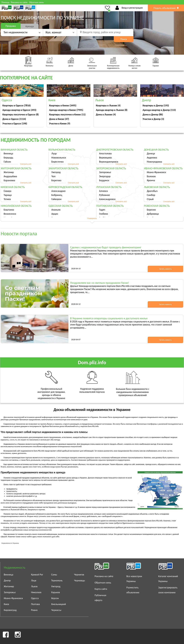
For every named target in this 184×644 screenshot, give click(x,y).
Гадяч (102, 210)
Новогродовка (154, 162)
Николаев (36, 592)
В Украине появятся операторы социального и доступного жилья (109, 318)
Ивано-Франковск (156, 172)
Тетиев (7, 199)
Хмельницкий (59, 604)
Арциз (55, 214)
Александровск (107, 199)
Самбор (151, 195)
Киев (6, 604)
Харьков (56, 592)
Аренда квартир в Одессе (19, 110)
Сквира (7, 191)
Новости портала (19, 234)
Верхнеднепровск (109, 162)
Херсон (55, 598)
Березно (151, 210)
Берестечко (57, 162)
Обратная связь (36, 2)
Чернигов (79, 575)
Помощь (5, 2)
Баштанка (9, 210)
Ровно (34, 610)
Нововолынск (59, 158)
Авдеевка (152, 158)
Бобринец (57, 195)
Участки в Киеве (60, 124)
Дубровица (153, 214)
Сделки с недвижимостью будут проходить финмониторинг (106, 247)
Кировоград (10, 610)
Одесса (35, 598)
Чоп (53, 176)
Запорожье (105, 172)
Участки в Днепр (153, 119)
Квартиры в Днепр (156, 105)
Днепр (7, 580)
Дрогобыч (152, 191)
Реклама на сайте (19, 2)
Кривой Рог (37, 575)
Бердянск (104, 180)
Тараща (8, 195)
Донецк (151, 154)
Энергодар (105, 176)
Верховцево (105, 158)
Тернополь (57, 580)
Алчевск (103, 191)
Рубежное (104, 195)
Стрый (150, 199)
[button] (60, 32)
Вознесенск (10, 214)
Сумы (54, 575)
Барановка (9, 180)
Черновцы (80, 580)
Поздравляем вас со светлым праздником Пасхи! (99, 283)
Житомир (9, 172)
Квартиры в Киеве (63, 105)
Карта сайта (101, 589)
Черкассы (56, 610)
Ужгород (56, 172)
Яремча (151, 180)
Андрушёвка (10, 176)
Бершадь (8, 158)
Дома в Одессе (14, 119)
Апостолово (105, 154)
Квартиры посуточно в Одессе (21, 114)
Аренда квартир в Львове (112, 110)
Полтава (35, 604)
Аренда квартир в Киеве (66, 110)
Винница (8, 154)
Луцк (54, 154)
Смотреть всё (26, 164)
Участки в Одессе (15, 124)
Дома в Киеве (59, 119)
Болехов (151, 176)
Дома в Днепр (153, 114)
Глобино (104, 214)
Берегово (56, 180)
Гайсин (7, 162)
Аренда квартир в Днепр (159, 110)
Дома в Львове (106, 114)
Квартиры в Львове (108, 105)
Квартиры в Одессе (17, 105)
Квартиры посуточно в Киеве (67, 114)
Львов (34, 586)
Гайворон (56, 199)
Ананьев (56, 210)
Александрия (58, 191)
